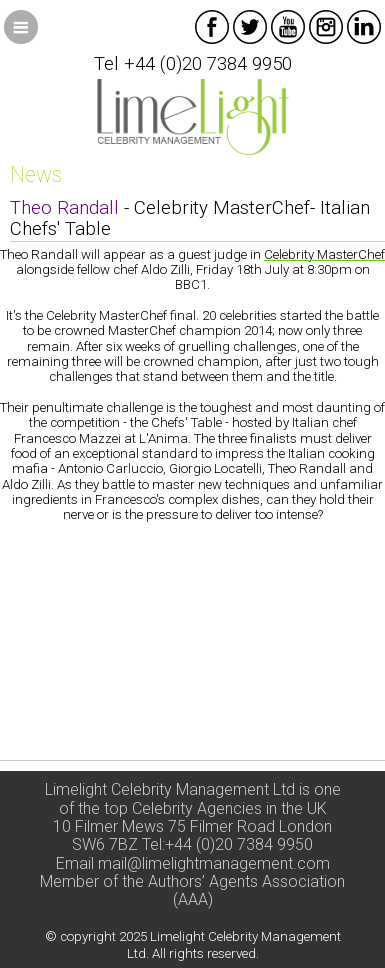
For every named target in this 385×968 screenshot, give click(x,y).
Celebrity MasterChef (324, 254)
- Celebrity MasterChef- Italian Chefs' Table (190, 218)
